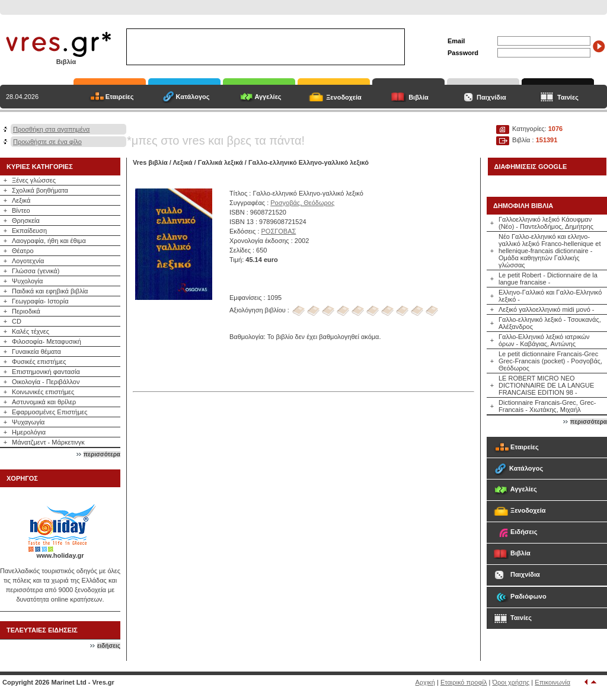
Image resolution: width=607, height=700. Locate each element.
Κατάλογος (192, 97)
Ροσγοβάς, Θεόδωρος (302, 203)
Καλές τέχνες (31, 331)
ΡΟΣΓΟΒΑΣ (279, 231)
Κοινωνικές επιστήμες (43, 392)
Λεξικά (21, 200)
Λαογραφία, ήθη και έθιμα (49, 241)
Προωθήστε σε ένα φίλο (47, 142)
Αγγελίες (268, 97)
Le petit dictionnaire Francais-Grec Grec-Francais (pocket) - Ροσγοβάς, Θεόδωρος (550, 361)
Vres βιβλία (150, 162)
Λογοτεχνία (28, 261)
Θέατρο (23, 251)
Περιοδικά (26, 311)
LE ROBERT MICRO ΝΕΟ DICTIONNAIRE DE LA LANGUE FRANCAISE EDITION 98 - (546, 385)
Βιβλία (418, 97)
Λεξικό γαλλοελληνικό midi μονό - (547, 309)
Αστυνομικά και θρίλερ (44, 402)
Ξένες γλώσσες (34, 180)
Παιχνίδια (491, 97)
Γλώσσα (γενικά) (36, 271)
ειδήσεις (109, 646)
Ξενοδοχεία (344, 97)
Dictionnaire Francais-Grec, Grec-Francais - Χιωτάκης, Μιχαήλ (547, 406)
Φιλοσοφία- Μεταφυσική (47, 341)
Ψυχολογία (27, 281)
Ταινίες (568, 97)
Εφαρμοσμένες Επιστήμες (50, 412)
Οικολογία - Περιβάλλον (46, 382)
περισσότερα (102, 454)
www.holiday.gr (60, 555)
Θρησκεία (26, 220)
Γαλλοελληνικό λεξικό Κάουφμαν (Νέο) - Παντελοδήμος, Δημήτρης (546, 223)
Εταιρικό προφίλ (464, 682)
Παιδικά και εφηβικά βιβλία (50, 291)
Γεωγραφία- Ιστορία (40, 301)
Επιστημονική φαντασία (46, 372)
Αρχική (425, 682)
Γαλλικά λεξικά (221, 162)
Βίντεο (21, 210)
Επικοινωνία (552, 682)
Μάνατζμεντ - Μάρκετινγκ (48, 442)
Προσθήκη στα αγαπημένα (51, 129)
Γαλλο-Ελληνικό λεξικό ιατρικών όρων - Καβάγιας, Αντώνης (544, 340)
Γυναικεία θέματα (36, 351)
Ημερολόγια (29, 432)
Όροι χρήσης (511, 682)
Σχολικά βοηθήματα (40, 190)
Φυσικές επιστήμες (39, 362)
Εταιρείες (120, 97)
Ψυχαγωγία (28, 422)
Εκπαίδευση (29, 231)
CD (17, 321)
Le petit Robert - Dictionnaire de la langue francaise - (548, 279)
